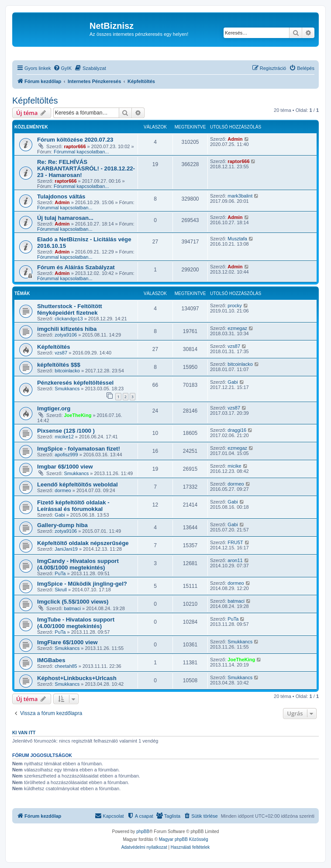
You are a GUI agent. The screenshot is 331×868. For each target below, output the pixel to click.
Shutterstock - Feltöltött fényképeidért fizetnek (70, 309)
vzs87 (61, 353)
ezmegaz (237, 328)
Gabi (233, 382)
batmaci (72, 608)
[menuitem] (62, 68)
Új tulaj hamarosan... (65, 218)
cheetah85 (66, 666)
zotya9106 (66, 335)
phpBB (143, 832)
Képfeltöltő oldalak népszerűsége (83, 543)
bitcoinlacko (67, 371)
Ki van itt (24, 733)
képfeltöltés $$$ (59, 365)
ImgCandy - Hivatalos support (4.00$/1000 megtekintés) (78, 564)
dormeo (63, 490)
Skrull (61, 590)
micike (234, 466)
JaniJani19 (66, 549)
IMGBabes (51, 660)
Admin (235, 139)
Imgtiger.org (54, 408)
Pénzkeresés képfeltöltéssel (75, 383)
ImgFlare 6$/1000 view (67, 642)
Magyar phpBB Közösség (184, 839)
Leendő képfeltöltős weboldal (78, 484)
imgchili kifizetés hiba (67, 329)
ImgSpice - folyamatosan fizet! (79, 449)
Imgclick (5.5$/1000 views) (73, 602)
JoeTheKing (78, 415)
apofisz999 (66, 455)
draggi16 (237, 430)
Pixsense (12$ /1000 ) (66, 431)
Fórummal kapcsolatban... (81, 152)
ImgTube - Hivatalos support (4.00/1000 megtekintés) (76, 623)
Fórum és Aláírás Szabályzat (76, 267)
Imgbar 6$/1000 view (65, 467)
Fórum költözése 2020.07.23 (75, 140)
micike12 (64, 437)
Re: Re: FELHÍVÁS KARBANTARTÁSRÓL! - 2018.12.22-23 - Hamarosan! (86, 168)
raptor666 (75, 146)
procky (234, 306)
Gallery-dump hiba (62, 525)
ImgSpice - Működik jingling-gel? (82, 584)
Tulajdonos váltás (61, 196)
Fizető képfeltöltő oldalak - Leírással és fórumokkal (73, 506)
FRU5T (235, 542)
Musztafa (237, 239)
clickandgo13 (69, 319)
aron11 (235, 560)
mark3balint (240, 196)
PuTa (60, 573)
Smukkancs (67, 389)
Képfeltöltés (35, 101)
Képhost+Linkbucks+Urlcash (77, 678)
